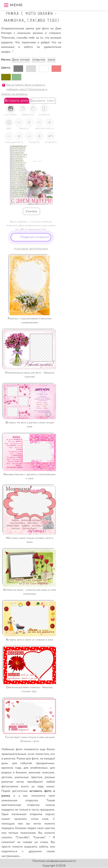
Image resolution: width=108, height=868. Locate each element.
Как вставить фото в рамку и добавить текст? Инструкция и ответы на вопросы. (24, 89)
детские (7, 777)
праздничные (45, 763)
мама (51, 60)
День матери (21, 60)
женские (35, 772)
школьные (22, 777)
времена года (11, 768)
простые (37, 777)
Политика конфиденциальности (54, 861)
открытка (39, 60)
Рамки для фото (28, 759)
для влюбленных (36, 768)
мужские (48, 772)
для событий (22, 763)
